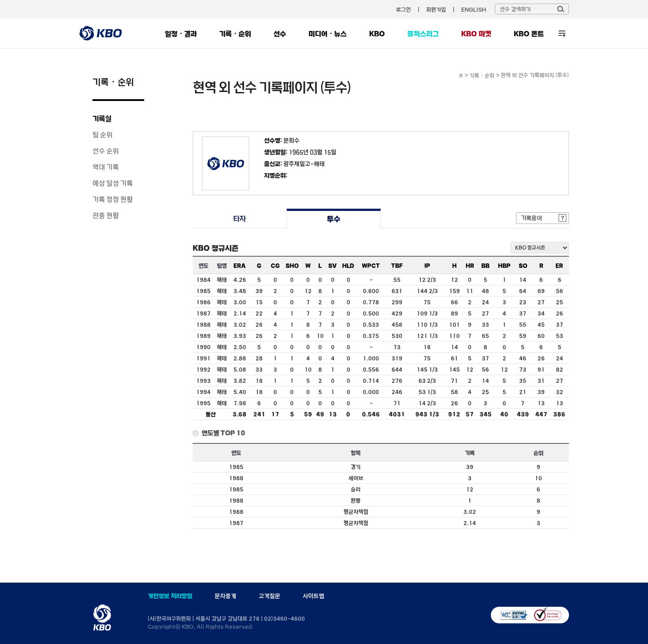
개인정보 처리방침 (170, 596)
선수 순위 (106, 151)
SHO (292, 266)
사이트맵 (313, 596)
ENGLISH (474, 9)
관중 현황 (106, 215)
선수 (280, 34)
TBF (397, 266)
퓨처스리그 (423, 34)
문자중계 (225, 596)
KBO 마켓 (476, 34)
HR (470, 266)
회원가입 (436, 9)
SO (523, 266)
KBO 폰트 (529, 34)
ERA (240, 266)
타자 (240, 219)
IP (427, 266)
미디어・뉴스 (328, 34)
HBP (504, 266)
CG (275, 266)
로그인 (403, 9)
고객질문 (269, 596)
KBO (377, 34)
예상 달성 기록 (113, 183)
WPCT (371, 266)
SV (333, 266)
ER (559, 266)
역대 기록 (106, 167)
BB (485, 266)
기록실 (102, 118)
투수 (333, 219)
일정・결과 (181, 34)
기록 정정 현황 (113, 199)
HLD (348, 266)
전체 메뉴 (562, 33)
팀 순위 (103, 135)
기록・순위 (235, 34)
